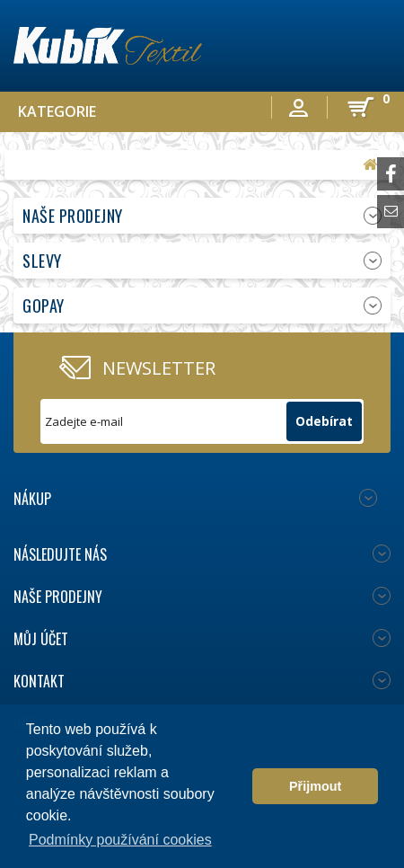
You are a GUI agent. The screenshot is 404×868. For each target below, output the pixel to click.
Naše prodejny (73, 216)
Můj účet (41, 639)
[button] (234, 786)
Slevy (42, 261)
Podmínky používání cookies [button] (120, 840)
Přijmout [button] (315, 786)
